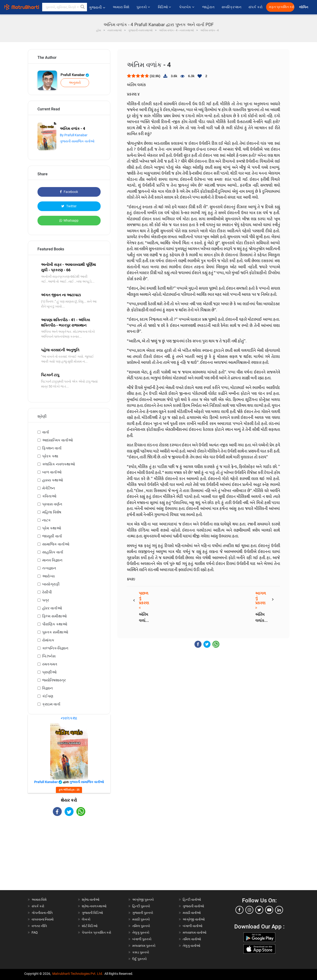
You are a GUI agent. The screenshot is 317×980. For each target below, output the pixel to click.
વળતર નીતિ (39, 926)
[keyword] (65, 7)
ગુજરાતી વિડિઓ (92, 913)
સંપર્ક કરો (255, 7)
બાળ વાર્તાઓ (52, 472)
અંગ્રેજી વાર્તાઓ (194, 919)
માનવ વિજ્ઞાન (52, 560)
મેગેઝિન (49, 488)
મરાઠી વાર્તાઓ (192, 913)
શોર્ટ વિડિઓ (90, 926)
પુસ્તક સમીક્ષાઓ (55, 632)
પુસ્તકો (144, 7)
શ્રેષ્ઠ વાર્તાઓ (91, 900)
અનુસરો (75, 83)
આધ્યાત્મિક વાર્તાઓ (58, 440)
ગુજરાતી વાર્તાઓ (193, 906)
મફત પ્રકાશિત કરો (282, 7)
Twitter (69, 206)
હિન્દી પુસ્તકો (141, 906)
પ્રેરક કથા (50, 456)
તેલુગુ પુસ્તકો (141, 932)
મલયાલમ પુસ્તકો (144, 946)
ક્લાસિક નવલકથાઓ (59, 464)
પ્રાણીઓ (49, 672)
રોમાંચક (48, 640)
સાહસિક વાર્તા (53, 552)
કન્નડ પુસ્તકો (141, 952)
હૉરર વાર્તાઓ (52, 608)
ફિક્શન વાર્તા (52, 448)
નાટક (46, 520)
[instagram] (249, 910)
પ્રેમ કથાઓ (52, 528)
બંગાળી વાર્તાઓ (193, 926)
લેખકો (86, 919)
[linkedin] (279, 910)
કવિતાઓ (49, 496)
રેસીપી (47, 592)
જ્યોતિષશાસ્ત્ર (54, 680)
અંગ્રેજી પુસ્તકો (143, 900)
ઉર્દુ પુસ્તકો (140, 959)
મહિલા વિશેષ (52, 512)
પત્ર (46, 600)
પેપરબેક (187, 7)
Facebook (69, 192)
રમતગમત (50, 664)
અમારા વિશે (121, 7)
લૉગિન (304, 7)
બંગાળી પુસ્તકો (142, 939)
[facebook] (239, 910)
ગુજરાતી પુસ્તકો (143, 913)
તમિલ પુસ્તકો (141, 926)
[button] (83, 7)
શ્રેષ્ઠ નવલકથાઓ (94, 906)
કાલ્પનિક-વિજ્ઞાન (55, 648)
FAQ (35, 932)
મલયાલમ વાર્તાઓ (195, 932)
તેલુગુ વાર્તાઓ (191, 946)
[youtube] (269, 910)
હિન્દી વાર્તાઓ (192, 900)
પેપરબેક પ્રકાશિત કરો (97, 932)
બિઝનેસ (49, 656)
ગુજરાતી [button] (97, 7)
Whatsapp (69, 220)
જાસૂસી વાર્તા (52, 536)
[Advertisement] (69, 857)
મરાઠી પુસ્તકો (141, 919)
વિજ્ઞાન (47, 688)
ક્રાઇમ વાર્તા (51, 704)
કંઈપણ (48, 696)
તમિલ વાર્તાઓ (192, 939)
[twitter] (259, 910)
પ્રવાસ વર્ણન (52, 504)
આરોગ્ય (48, 576)
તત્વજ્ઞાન (49, 568)
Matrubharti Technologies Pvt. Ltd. (78, 974)
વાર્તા (46, 432)
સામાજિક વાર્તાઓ (56, 544)
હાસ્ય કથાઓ (53, 480)
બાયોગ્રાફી (51, 584)
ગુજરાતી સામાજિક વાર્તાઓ (77, 141)
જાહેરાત (208, 7)
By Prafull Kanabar (74, 135)
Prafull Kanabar (75, 75)
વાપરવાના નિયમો (43, 919)
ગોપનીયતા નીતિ (42, 913)
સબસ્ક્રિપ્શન (231, 7)
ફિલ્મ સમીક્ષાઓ (54, 616)
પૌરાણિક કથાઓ (55, 624)
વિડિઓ (165, 7)
